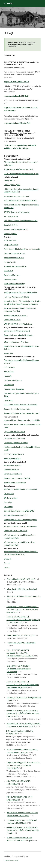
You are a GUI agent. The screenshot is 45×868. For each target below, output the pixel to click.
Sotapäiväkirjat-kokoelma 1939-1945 (19, 511)
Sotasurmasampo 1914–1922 (16, 515)
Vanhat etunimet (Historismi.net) (17, 331)
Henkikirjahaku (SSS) (12, 185)
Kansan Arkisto (10, 262)
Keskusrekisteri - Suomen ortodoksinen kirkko (22, 420)
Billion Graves (9, 367)
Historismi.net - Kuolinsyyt (14, 438)
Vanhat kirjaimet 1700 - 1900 (16, 531)
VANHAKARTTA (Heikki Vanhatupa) (18, 324)
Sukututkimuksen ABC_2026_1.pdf (21, 579)
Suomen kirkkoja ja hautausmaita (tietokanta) (22, 413)
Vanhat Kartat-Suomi (12, 320)
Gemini (7, 567)
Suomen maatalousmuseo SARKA (17, 478)
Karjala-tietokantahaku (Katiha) (17, 196)
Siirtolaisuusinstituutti (13, 474)
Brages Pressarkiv (11, 245)
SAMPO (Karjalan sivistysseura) (17, 212)
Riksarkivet (8, 271)
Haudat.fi (7, 376)
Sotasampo (8, 507)
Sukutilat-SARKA (11, 225)
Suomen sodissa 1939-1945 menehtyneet (20, 520)
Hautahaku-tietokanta (13, 380)
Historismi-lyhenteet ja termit (16, 443)
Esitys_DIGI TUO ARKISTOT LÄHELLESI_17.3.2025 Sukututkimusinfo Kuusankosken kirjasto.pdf (23, 685)
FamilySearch (9, 180)
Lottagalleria (9, 494)
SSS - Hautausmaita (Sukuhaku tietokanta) (21, 405)
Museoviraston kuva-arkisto (15, 266)
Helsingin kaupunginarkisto (15, 253)
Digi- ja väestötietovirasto (14, 432)
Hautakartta (9, 385)
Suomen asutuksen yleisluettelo (16, 229)
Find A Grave (9, 371)
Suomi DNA (8, 353)
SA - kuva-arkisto (11, 498)
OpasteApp (8, 400)
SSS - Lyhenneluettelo (12, 458)
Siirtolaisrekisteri (11, 216)
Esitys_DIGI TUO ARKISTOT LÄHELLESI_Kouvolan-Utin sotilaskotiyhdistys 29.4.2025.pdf (20, 653)
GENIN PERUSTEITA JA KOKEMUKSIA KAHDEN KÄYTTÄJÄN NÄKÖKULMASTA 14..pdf (23, 830)
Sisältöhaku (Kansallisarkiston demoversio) (21, 221)
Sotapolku (8, 502)
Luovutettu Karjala (11, 469)
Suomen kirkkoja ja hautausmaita (17, 409)
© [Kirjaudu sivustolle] (4, 856)
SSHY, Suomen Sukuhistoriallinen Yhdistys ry (21, 174)
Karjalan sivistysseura (13, 465)
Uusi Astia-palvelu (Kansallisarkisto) (19, 169)
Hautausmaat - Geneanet (14, 389)
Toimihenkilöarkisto (12, 275)
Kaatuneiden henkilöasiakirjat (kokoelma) (20, 489)
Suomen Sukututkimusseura (15, 482)
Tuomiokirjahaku (10, 234)
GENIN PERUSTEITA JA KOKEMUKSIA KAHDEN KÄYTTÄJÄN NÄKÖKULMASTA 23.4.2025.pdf (23, 713)
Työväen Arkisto (10, 279)
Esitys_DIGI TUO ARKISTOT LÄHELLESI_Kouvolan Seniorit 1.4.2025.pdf (19, 669)
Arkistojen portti (10, 240)
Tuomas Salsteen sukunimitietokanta (18, 335)
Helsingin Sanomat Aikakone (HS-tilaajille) (21, 292)
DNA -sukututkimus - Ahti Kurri (16, 342)
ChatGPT (7, 559)
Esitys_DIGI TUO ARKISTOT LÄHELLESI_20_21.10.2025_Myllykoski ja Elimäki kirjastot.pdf (23, 620)
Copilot (7, 563)
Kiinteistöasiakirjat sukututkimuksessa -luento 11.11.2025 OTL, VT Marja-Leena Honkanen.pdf (22, 609)
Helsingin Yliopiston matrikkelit (16, 297)
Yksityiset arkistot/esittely (15, 284)
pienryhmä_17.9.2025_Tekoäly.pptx (21, 643)
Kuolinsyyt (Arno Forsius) (14, 454)
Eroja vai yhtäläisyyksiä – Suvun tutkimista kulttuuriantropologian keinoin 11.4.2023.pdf (23, 765)
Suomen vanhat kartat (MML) (16, 315)
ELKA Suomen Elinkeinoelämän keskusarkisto (22, 249)
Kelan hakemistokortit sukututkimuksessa (21, 200)
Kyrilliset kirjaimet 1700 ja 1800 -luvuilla (20, 526)
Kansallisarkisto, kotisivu (14, 258)
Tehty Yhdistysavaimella (11, 861)
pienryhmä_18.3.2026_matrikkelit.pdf (22, 589)
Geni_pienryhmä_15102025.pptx (21, 635)
